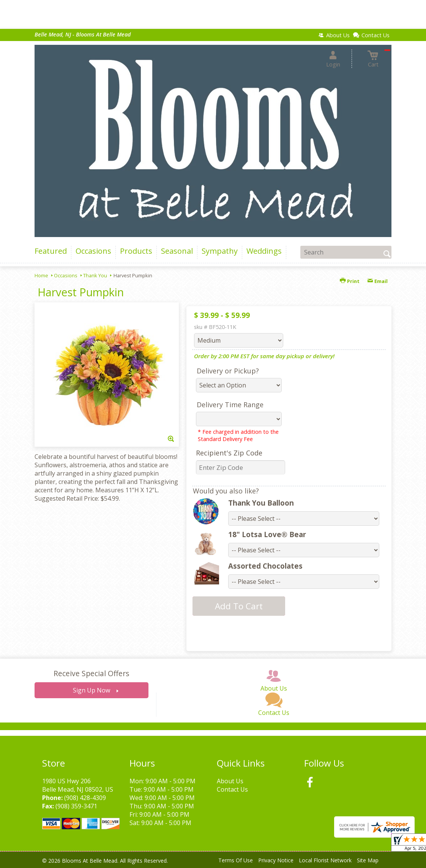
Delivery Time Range (230, 405)
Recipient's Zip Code (229, 453)
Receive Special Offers (91, 673)
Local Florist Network (325, 860)
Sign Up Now (92, 690)
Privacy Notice (276, 860)
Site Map (368, 860)
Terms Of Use (236, 860)
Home (41, 275)
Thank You (95, 275)
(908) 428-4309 (85, 798)
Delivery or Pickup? (228, 371)
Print (350, 281)
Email (377, 281)
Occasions (66, 275)
